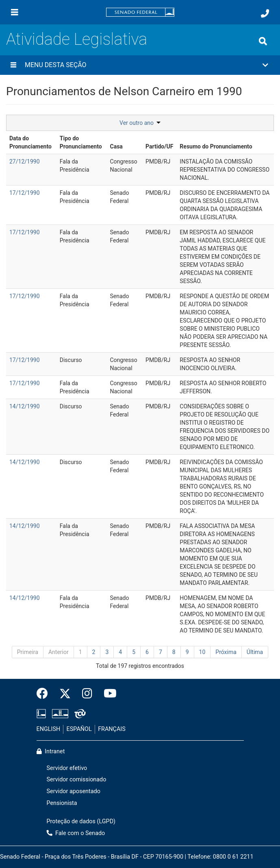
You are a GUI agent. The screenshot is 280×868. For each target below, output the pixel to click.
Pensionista (62, 803)
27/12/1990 (25, 161)
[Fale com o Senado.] (265, 13)
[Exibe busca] (263, 41)
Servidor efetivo (67, 768)
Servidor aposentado (74, 791)
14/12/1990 (25, 406)
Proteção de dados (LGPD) (81, 821)
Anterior (59, 652)
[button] (140, 65)
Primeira (28, 652)
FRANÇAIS (112, 729)
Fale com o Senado (76, 833)
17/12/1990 (25, 193)
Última (255, 652)
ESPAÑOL (79, 729)
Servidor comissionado (77, 780)
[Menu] (15, 12)
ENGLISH (49, 729)
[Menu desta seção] (13, 65)
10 (202, 652)
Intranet (51, 751)
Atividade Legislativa (77, 39)
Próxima (226, 652)
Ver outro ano (140, 123)
